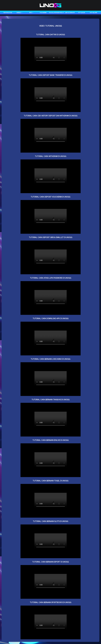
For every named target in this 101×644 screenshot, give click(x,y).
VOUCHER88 (43, 13)
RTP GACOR (82, 13)
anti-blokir (93, 13)
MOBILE (19, 13)
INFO (31, 13)
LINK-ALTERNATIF (70, 13)
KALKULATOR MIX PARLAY (56, 13)
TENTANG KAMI (8, 13)
